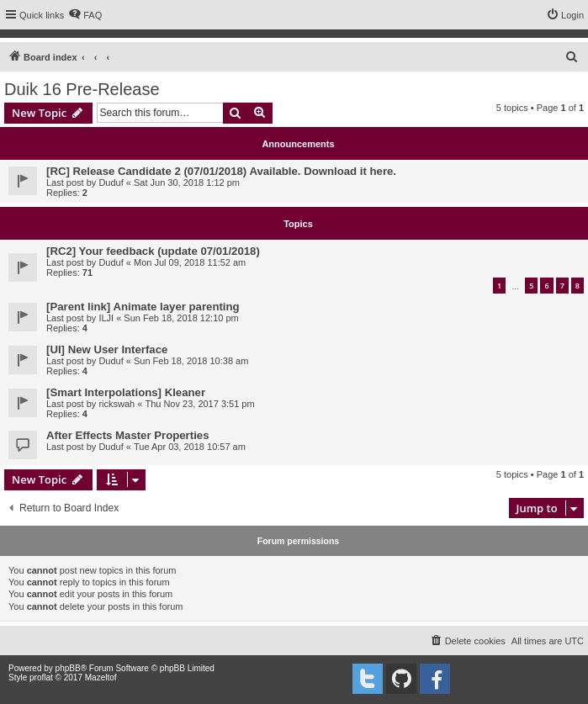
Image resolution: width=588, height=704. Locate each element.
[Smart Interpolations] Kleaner (126, 392)
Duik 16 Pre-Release (82, 89)
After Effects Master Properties (127, 435)
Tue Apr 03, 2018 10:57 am (190, 447)
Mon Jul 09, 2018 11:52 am (190, 262)
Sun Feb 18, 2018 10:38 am (191, 361)
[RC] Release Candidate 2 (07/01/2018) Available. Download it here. (221, 171)
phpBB (68, 668)
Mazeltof (101, 678)
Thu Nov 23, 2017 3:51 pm (199, 404)
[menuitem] (85, 15)
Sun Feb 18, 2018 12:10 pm (181, 318)
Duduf (111, 183)
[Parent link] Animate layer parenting (143, 307)
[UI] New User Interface (107, 349)
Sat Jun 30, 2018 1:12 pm (187, 183)
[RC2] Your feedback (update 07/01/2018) (153, 251)
